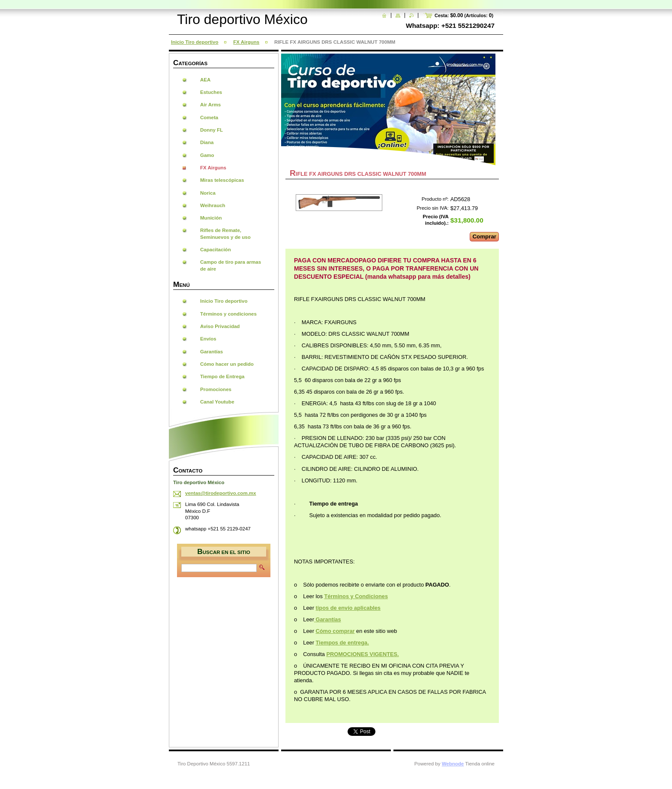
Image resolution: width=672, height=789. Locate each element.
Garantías (328, 619)
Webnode (453, 764)
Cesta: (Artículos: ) (464, 15)
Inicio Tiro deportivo (195, 42)
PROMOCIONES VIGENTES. (362, 654)
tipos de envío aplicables (348, 608)
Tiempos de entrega (342, 643)
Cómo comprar (335, 631)
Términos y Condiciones (356, 596)
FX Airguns (246, 42)
